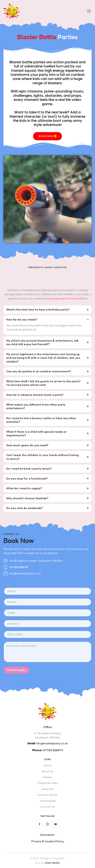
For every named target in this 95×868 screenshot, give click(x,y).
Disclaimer (47, 835)
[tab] (47, 314)
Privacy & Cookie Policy (48, 841)
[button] (89, 11)
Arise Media (52, 863)
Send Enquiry (16, 678)
